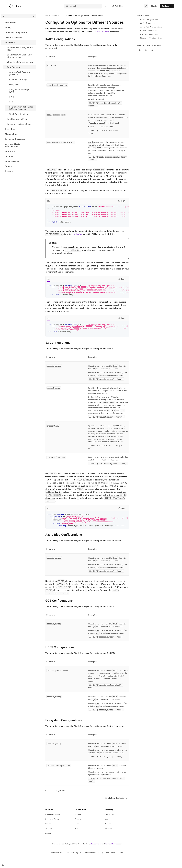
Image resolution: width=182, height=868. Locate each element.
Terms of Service (111, 855)
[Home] (15, 6)
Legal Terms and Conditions (112, 864)
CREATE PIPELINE (101, 32)
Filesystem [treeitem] (14, 85)
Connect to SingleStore (16, 32)
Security (9, 156)
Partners (108, 840)
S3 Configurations (148, 23)
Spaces (78, 830)
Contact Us (109, 825)
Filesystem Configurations (151, 38)
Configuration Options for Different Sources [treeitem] (21, 108)
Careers (108, 835)
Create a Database (14, 38)
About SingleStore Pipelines (20, 62)
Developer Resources (15, 139)
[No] (146, 50)
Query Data (10, 129)
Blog (106, 830)
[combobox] (146, 6)
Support (9, 166)
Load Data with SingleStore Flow (20, 49)
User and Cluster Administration (13, 145)
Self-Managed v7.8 (53, 16)
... (64, 16)
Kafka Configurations (149, 20)
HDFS (12, 97)
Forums (78, 825)
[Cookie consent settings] (3, 865)
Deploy (8, 28)
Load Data (10, 42)
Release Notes (12, 161)
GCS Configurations (148, 31)
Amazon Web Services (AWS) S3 (19, 73)
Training (78, 840)
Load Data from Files (17, 119)
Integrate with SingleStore (19, 124)
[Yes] (140, 50)
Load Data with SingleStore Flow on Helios (20, 56)
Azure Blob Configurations (151, 27)
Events (78, 835)
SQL (48, 201)
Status (48, 844)
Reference (10, 151)
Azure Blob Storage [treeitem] (18, 79)
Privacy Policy (96, 855)
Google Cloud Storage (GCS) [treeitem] (19, 91)
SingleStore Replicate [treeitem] (19, 114)
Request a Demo (52, 830)
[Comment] (152, 50)
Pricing (48, 835)
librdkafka (77, 238)
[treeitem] (19, 23)
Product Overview (53, 825)
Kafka (12, 102)
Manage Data (11, 134)
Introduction (11, 23)
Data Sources (13, 67)
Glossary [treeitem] (9, 171)
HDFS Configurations (149, 34)
